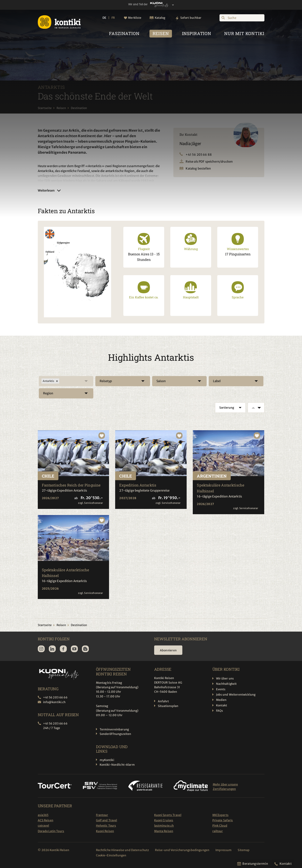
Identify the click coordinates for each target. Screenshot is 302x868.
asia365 (43, 815)
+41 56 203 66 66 (55, 697)
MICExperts (220, 815)
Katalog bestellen (198, 168)
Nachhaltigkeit (226, 684)
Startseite (45, 108)
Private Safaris (223, 820)
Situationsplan (168, 706)
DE (104, 18)
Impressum (223, 850)
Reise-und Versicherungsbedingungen (182, 850)
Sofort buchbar (191, 18)
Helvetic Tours (106, 826)
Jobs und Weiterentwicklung (236, 695)
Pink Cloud (220, 826)
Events (221, 689)
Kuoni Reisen (105, 831)
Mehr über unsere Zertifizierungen (225, 787)
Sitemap (244, 850)
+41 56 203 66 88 (199, 155)
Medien (221, 700)
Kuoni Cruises (164, 820)
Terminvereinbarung (114, 729)
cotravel (43, 826)
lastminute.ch (164, 826)
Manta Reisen (164, 831)
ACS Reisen (46, 820)
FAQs (220, 711)
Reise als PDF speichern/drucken (209, 162)
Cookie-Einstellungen (111, 855)
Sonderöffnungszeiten (115, 734)
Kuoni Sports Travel (168, 815)
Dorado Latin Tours (51, 831)
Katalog (160, 18)
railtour (218, 831)
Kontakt (222, 705)
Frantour (102, 815)
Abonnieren (168, 650)
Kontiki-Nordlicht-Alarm (117, 765)
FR (113, 18)
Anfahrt (163, 701)
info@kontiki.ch (54, 702)
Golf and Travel (107, 820)
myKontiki (107, 760)
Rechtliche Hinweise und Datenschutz (123, 850)
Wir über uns (225, 678)
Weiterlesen (46, 190)
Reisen (61, 108)
